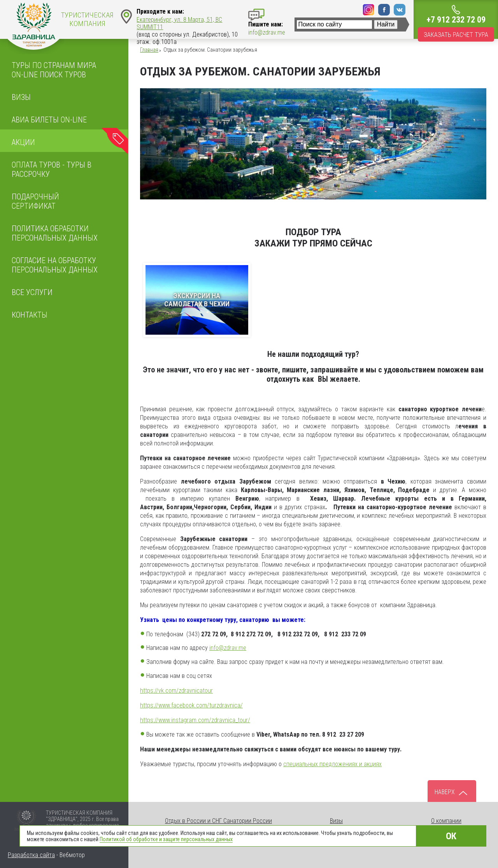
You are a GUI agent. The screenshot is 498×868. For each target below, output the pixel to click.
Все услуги (32, 292)
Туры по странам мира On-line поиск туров (54, 70)
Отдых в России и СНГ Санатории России (218, 821)
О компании (446, 821)
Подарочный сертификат (35, 201)
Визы (21, 97)
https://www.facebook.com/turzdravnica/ (191, 705)
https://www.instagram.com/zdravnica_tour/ (195, 720)
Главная (149, 50)
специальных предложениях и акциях (332, 764)
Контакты (30, 315)
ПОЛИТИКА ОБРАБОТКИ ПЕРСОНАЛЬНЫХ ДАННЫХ (55, 233)
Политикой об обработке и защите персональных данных (166, 839)
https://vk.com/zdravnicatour (176, 691)
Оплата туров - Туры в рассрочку (52, 169)
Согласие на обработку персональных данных (55, 265)
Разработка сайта (31, 855)
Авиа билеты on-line (49, 120)
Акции (23, 142)
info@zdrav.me (228, 648)
